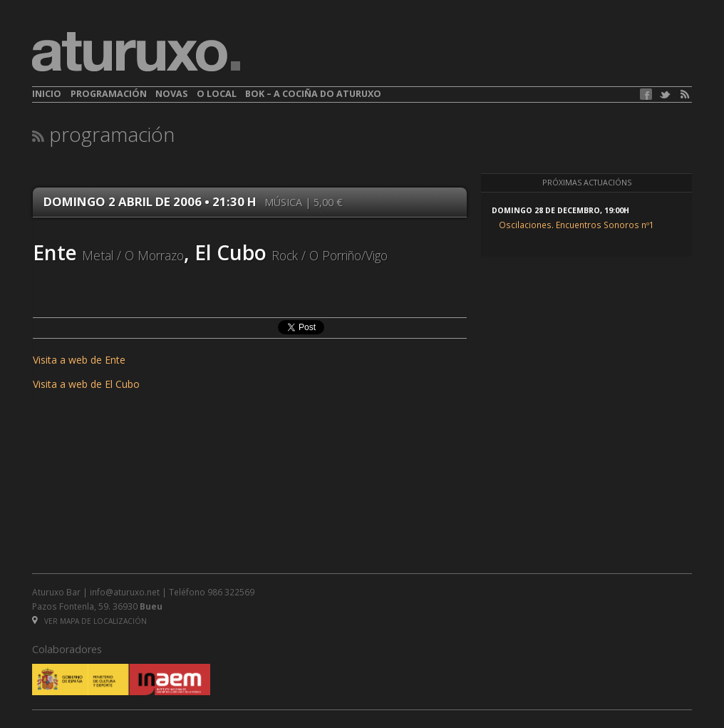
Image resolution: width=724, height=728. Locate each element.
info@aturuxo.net (125, 592)
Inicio (47, 94)
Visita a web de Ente (79, 360)
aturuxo (136, 52)
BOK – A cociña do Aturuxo (313, 94)
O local (217, 94)
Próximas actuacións (587, 183)
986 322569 (231, 592)
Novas (171, 94)
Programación (109, 94)
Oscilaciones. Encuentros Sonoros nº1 (576, 225)
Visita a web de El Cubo (86, 384)
